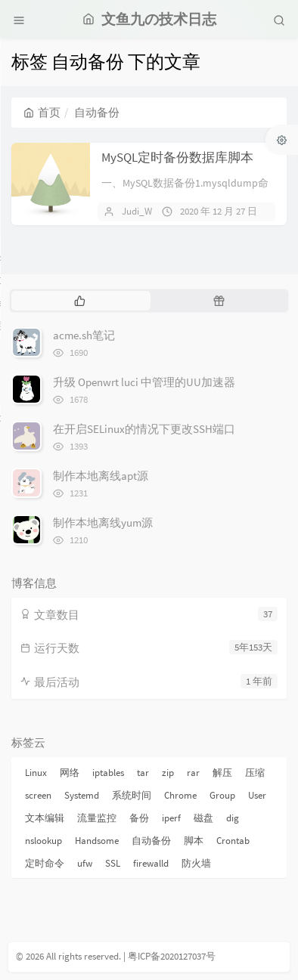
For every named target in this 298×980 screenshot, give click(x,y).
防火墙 (196, 863)
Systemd (82, 795)
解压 (222, 773)
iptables (108, 773)
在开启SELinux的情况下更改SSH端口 (144, 429)
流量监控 (97, 818)
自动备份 (151, 841)
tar (143, 773)
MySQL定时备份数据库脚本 (177, 157)
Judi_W (137, 211)
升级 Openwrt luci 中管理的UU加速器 (144, 382)
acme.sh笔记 (84, 335)
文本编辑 (45, 818)
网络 (70, 773)
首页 (42, 112)
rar (193, 773)
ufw (85, 863)
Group (222, 795)
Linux (36, 773)
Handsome (97, 841)
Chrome (180, 795)
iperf (171, 818)
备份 (139, 818)
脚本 (194, 841)
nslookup (43, 841)
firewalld (151, 863)
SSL (113, 863)
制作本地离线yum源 (103, 522)
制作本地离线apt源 (101, 476)
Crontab (233, 841)
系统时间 (132, 795)
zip (168, 773)
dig (233, 818)
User (257, 795)
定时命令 (45, 863)
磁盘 (203, 818)
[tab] (79, 301)
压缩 (255, 773)
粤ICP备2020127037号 (172, 956)
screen (38, 795)
